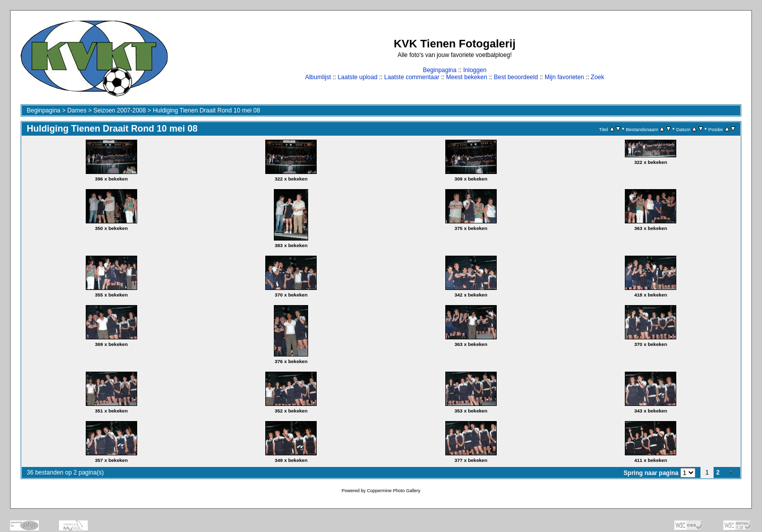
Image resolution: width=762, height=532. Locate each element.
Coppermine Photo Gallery (393, 491)
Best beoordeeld (516, 77)
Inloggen (475, 70)
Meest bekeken (466, 77)
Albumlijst (318, 77)
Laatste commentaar (412, 77)
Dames (77, 110)
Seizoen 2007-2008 (120, 110)
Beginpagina (439, 70)
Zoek (597, 77)
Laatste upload (358, 77)
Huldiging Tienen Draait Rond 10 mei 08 (207, 110)
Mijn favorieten (564, 77)
